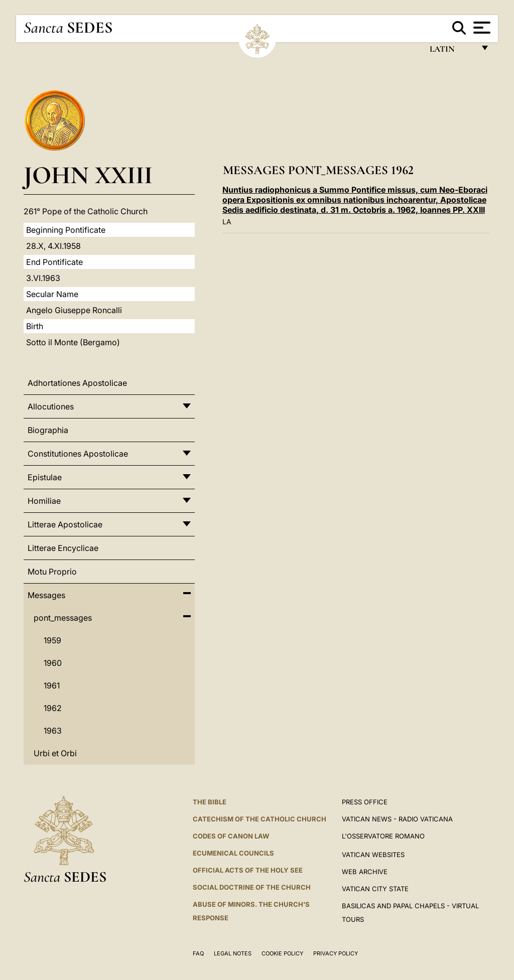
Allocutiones (51, 406)
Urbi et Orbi (55, 753)
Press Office (365, 802)
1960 (53, 663)
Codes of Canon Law (231, 836)
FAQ (198, 953)
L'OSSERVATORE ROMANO (383, 836)
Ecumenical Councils (233, 853)
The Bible (210, 802)
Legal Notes (233, 953)
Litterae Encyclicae (63, 548)
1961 (52, 685)
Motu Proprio (52, 572)
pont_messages (63, 618)
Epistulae (45, 477)
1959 (52, 640)
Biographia (48, 430)
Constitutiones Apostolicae (78, 454)
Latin (452, 51)
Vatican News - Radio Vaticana (397, 819)
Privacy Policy (336, 953)
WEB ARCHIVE (365, 872)
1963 (53, 731)
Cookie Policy (282, 953)
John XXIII (88, 175)
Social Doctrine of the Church (252, 887)
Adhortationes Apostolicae (77, 383)
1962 (53, 708)
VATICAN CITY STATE (375, 889)
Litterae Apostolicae (65, 524)
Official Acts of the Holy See (248, 870)
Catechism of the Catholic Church (260, 819)
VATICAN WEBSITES (373, 855)
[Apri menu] (481, 28)
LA (227, 222)
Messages (46, 595)
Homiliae (44, 501)
